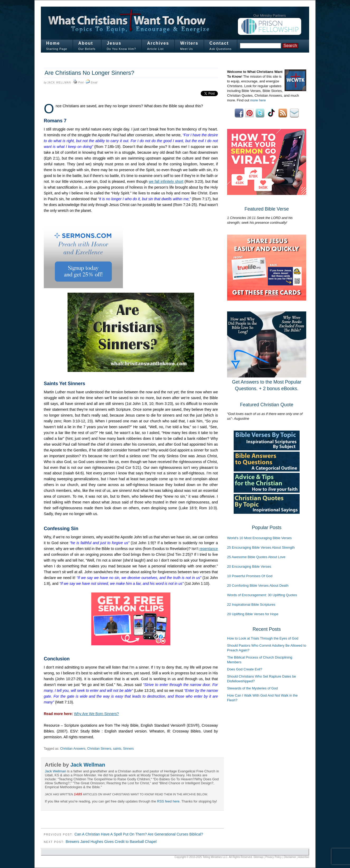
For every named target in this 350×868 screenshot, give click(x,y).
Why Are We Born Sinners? (96, 714)
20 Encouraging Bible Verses (249, 566)
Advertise (304, 857)
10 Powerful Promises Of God (250, 576)
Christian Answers (73, 749)
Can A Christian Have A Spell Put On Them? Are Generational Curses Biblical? (139, 834)
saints (117, 749)
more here (258, 100)
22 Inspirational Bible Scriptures (251, 605)
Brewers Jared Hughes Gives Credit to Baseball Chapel (111, 842)
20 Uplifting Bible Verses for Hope (253, 614)
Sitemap (258, 857)
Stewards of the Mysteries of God (252, 688)
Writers (189, 43)
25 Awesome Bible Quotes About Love (256, 557)
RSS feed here (168, 801)
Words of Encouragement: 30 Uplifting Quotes (262, 595)
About (86, 43)
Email (94, 83)
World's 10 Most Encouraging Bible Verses (259, 538)
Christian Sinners (99, 749)
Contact (219, 43)
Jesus (114, 43)
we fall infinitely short (166, 181)
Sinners (128, 749)
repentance (209, 549)
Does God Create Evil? (245, 669)
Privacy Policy (274, 857)
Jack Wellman (59, 83)
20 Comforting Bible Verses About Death (258, 585)
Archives (158, 43)
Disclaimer (290, 857)
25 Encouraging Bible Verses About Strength (261, 547)
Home (53, 43)
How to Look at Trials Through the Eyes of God (263, 638)
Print (81, 83)
